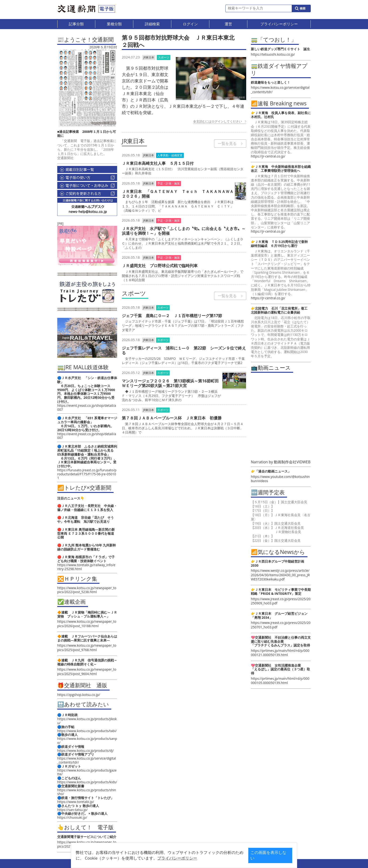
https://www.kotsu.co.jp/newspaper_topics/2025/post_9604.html (87, 671)
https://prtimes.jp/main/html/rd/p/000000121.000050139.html (280, 653)
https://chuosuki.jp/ (72, 817)
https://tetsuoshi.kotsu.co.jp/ (273, 54)
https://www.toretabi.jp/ (76, 802)
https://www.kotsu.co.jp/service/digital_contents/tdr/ (87, 760)
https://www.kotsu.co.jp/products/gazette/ (87, 772)
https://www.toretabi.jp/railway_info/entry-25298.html (86, 567)
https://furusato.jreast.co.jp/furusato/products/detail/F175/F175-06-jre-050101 (87, 474)
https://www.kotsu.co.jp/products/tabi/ (87, 731)
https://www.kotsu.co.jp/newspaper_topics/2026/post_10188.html (87, 624)
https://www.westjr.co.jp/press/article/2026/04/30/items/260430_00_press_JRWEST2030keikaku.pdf (280, 575)
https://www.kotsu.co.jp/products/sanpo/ (87, 741)
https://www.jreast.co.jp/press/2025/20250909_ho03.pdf (281, 601)
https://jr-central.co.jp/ (268, 156)
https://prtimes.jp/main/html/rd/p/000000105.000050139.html (280, 681)
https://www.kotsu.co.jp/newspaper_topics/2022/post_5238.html (87, 590)
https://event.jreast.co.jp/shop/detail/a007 (87, 407)
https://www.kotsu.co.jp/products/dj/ (85, 751)
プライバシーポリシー (177, 858)
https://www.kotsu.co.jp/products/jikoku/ (87, 721)
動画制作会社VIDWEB (292, 462)
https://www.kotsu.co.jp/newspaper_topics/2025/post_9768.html (87, 647)
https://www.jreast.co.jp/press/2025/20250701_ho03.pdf (281, 625)
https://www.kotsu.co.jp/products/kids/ (87, 782)
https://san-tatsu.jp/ (72, 810)
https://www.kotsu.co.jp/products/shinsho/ (87, 792)
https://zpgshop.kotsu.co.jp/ (79, 695)
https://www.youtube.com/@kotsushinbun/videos (280, 479)
